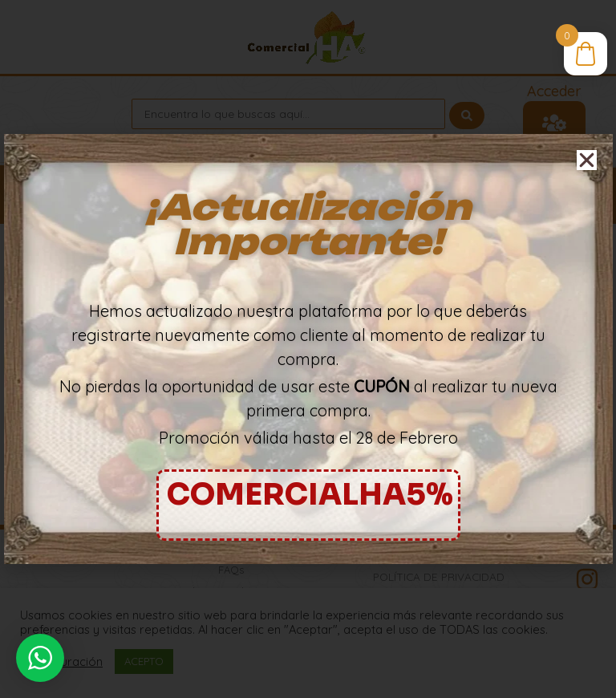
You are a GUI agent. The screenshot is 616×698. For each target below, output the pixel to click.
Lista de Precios (231, 548)
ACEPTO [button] (144, 661)
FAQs (231, 570)
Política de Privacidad (439, 576)
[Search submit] (467, 114)
